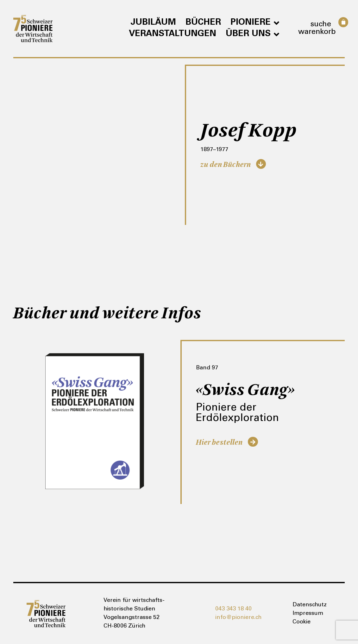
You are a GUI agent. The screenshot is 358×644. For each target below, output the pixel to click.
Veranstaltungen (173, 34)
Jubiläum (153, 23)
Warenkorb (317, 32)
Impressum (308, 614)
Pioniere (255, 23)
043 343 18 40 (233, 609)
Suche (321, 25)
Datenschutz (310, 605)
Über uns (252, 34)
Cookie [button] (301, 622)
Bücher (203, 23)
